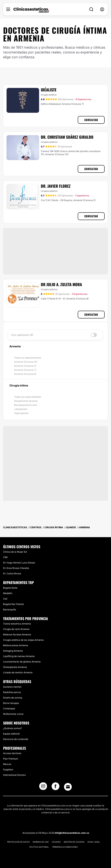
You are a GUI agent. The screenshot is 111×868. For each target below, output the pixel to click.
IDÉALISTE (49, 90)
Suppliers (8, 770)
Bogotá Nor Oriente (13, 604)
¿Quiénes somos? (12, 728)
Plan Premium (11, 759)
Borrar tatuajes (11, 703)
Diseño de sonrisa (13, 698)
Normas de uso (41, 842)
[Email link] (68, 787)
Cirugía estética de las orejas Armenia (23, 640)
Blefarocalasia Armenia (16, 645)
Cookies (56, 842)
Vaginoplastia (21, 413)
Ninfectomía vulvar (13, 714)
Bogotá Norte (10, 588)
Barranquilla (10, 609)
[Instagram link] (43, 787)
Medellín (8, 593)
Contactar (91, 120)
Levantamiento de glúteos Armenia (22, 662)
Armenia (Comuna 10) (26, 362)
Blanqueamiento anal (26, 405)
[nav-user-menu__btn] (102, 9)
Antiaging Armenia (13, 651)
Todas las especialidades (28, 397)
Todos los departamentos (28, 358)
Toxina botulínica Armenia (17, 624)
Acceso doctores (12, 753)
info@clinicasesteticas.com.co (72, 833)
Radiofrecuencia (12, 692)
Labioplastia (21, 409)
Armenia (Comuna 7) (25, 370)
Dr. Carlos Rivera (12, 573)
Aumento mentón (12, 687)
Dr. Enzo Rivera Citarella (16, 568)
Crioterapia (9, 708)
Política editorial (39, 847)
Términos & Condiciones (65, 847)
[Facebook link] (55, 787)
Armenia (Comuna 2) (25, 366)
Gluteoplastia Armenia (15, 667)
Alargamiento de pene (26, 401)
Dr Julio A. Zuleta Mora (61, 284)
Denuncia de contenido (16, 739)
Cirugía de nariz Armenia (16, 629)
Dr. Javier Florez (56, 186)
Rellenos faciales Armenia (17, 634)
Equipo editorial (11, 734)
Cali (5, 599)
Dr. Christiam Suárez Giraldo (67, 137)
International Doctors (14, 775)
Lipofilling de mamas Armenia (19, 656)
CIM (5, 557)
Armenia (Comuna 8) (25, 374)
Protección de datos (18, 842)
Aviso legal (94, 842)
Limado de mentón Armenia (18, 672)
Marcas (7, 764)
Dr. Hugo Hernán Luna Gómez (19, 563)
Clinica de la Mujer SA (15, 552)
